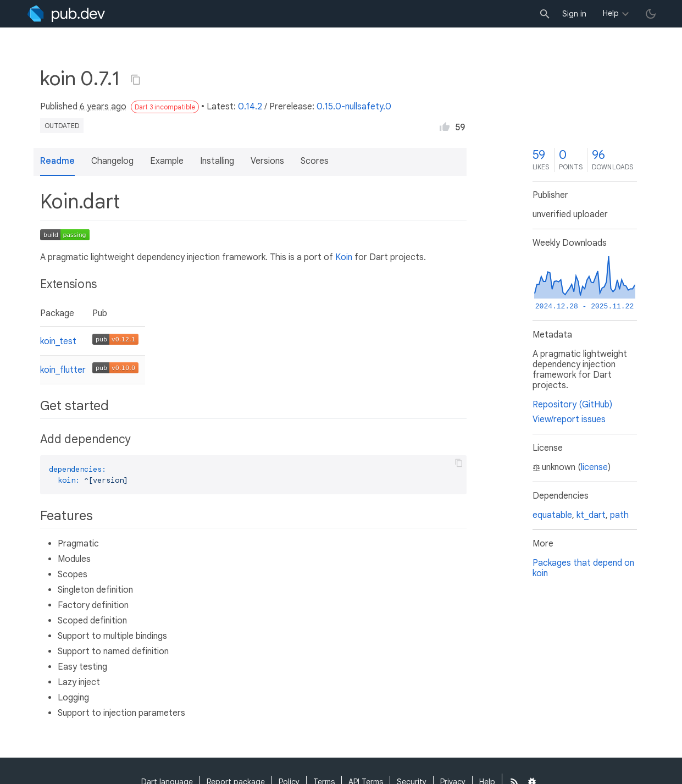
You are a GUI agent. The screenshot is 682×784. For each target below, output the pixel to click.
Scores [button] (315, 161)
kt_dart (591, 515)
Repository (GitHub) (572, 405)
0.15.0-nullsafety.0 (354, 107)
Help (611, 13)
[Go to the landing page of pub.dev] (66, 14)
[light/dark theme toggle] (651, 14)
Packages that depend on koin (583, 568)
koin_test (58, 341)
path (619, 515)
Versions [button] (267, 161)
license (594, 467)
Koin (344, 257)
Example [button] (167, 161)
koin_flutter (63, 370)
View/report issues (569, 419)
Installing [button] (217, 161)
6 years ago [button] (103, 107)
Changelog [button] (112, 161)
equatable (552, 515)
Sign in (574, 14)
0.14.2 (250, 107)
